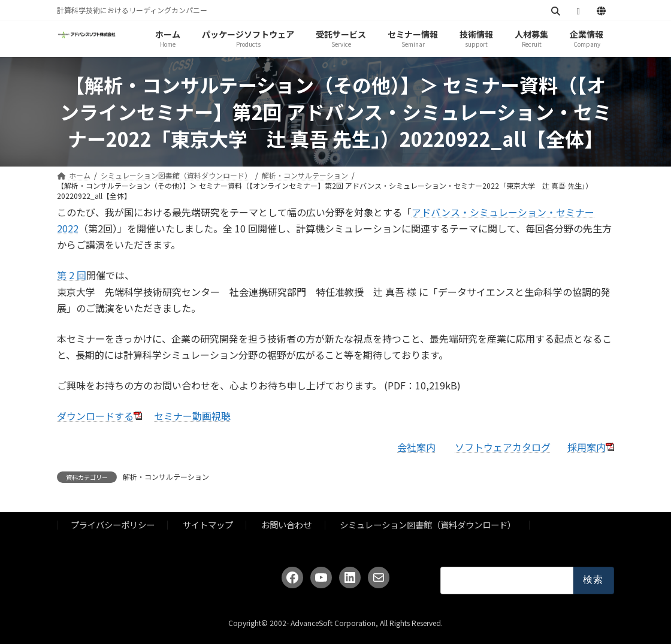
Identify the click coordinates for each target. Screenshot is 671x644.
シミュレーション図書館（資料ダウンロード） (428, 524)
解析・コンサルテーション (166, 477)
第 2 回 (72, 275)
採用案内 (587, 447)
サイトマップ (208, 524)
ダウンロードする (95, 416)
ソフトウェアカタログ (503, 447)
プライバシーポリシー (113, 524)
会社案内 (416, 447)
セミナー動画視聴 (192, 416)
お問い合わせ (286, 524)
